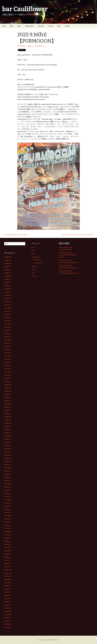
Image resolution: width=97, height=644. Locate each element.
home (4, 26)
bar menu (41, 26)
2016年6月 (7, 551)
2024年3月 (7, 286)
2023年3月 (7, 324)
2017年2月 (7, 525)
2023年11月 (8, 299)
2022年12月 (8, 334)
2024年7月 (7, 273)
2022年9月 (7, 343)
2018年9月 (7, 465)
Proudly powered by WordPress (49, 640)
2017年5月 (7, 516)
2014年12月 (8, 608)
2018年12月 (8, 455)
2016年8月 (7, 544)
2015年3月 (7, 599)
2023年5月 (7, 318)
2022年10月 (8, 340)
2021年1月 (7, 382)
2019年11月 (8, 420)
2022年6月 (7, 353)
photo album (37, 260)
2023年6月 (7, 315)
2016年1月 (7, 567)
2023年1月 (7, 330)
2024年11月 (8, 260)
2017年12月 (8, 493)
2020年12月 (8, 385)
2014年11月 (8, 611)
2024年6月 (7, 276)
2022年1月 (7, 366)
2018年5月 (7, 477)
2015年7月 (7, 586)
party (19, 26)
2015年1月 (7, 605)
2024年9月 (7, 267)
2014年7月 (7, 624)
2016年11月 (8, 535)
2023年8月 (7, 308)
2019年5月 (7, 439)
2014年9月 (7, 618)
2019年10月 (8, 423)
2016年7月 (7, 548)
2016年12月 (8, 532)
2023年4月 (7, 321)
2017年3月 (7, 522)
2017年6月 (7, 512)
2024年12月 (8, 257)
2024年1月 (7, 292)
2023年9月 (7, 305)
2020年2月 (7, 410)
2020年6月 (7, 404)
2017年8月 (7, 506)
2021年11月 (8, 372)
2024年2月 (7, 289)
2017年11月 (8, 497)
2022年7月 (7, 350)
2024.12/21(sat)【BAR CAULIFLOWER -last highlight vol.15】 (67, 255)
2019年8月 (7, 429)
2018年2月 (7, 487)
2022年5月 (7, 356)
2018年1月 (7, 490)
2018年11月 (8, 458)
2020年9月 (7, 394)
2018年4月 (7, 481)
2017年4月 (7, 519)
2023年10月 (8, 302)
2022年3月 (7, 362)
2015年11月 (8, 573)
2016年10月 (8, 538)
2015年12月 (8, 570)
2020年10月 (8, 391)
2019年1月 (7, 452)
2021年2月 (7, 378)
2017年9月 (7, 503)
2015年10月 (8, 576)
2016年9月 (7, 541)
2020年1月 (7, 414)
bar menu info (38, 263)
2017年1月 (7, 528)
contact (67, 26)
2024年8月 (7, 270)
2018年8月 (7, 468)
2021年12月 (8, 369)
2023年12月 (8, 295)
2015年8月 (7, 583)
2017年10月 (8, 500)
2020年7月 (7, 401)
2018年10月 (8, 461)
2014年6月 (7, 627)
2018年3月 (7, 484)
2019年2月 (7, 449)
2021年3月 (7, 375)
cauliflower (40, 46)
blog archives (29, 26)
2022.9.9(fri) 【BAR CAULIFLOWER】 (15, 235)
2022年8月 (7, 346)
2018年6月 (7, 474)
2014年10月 (8, 615)
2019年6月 (7, 436)
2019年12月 (8, 417)
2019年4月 (7, 442)
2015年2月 (7, 602)
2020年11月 (8, 388)
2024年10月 (8, 263)
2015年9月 (7, 580)
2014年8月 (7, 621)
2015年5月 (7, 592)
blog (12, 26)
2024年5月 (7, 279)
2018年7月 (7, 471)
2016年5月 (7, 554)
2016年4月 (7, 557)
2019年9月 (7, 426)
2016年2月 (7, 564)
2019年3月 (7, 445)
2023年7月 (7, 311)
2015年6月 (7, 589)
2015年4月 (7, 595)
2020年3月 (7, 407)
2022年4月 (7, 359)
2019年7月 (7, 433)
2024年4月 (7, 283)
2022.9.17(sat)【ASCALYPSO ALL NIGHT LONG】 (78, 235)
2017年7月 (7, 509)
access (51, 26)
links (59, 26)
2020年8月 (7, 398)
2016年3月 (7, 560)
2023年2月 (7, 327)
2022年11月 (8, 337)
